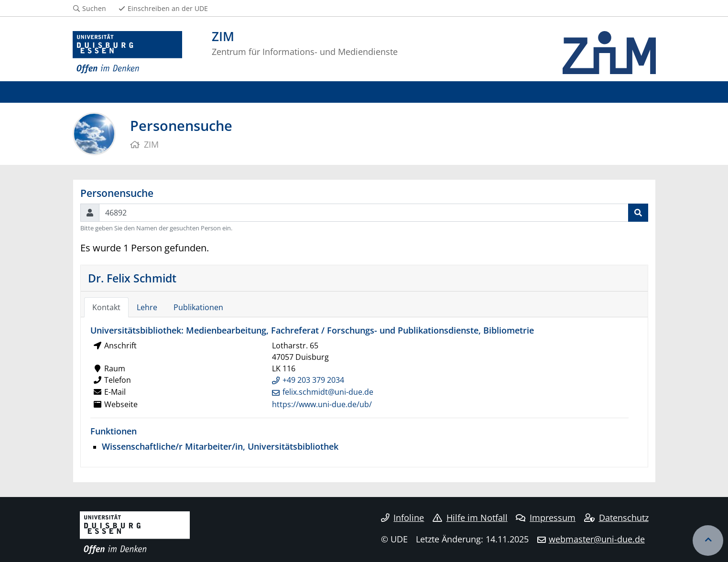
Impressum (546, 518)
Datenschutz (616, 518)
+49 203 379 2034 (313, 380)
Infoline (403, 518)
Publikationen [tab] (198, 307)
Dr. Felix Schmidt (132, 278)
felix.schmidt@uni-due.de (328, 392)
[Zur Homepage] (128, 53)
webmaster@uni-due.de (597, 539)
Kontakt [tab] (106, 307)
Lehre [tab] (147, 307)
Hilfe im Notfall (470, 518)
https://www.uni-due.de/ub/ (322, 404)
